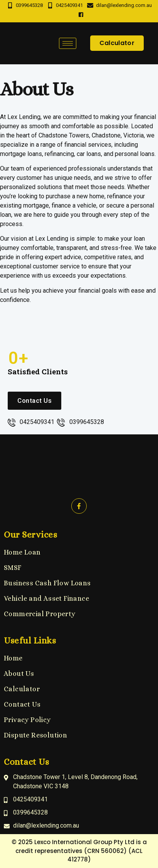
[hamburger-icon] (68, 43)
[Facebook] (81, 15)
